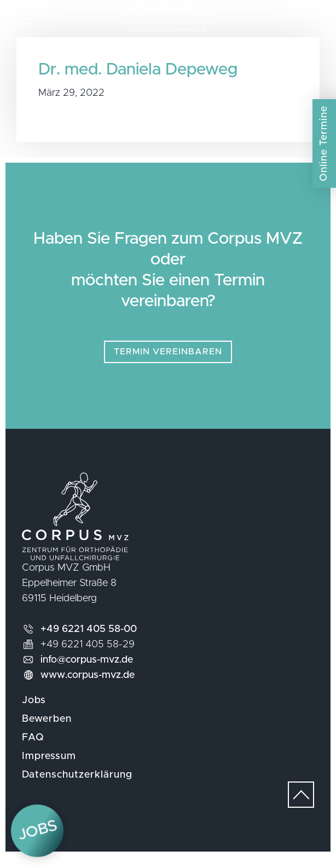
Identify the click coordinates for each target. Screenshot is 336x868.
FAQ (33, 749)
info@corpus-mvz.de (87, 671)
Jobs (34, 711)
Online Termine (324, 143)
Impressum (49, 767)
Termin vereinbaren (168, 363)
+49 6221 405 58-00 (89, 640)
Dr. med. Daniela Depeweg (138, 81)
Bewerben (47, 730)
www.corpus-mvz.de (88, 686)
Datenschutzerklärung (77, 786)
